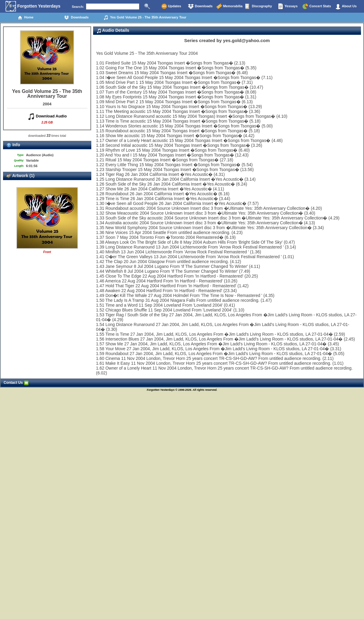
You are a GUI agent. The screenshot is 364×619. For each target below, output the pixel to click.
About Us (346, 6)
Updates (171, 6)
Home (26, 18)
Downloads (200, 6)
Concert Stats (317, 6)
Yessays (288, 6)
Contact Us (16, 383)
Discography (258, 6)
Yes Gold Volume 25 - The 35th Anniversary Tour (145, 18)
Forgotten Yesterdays (33, 6)
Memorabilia (229, 6)
